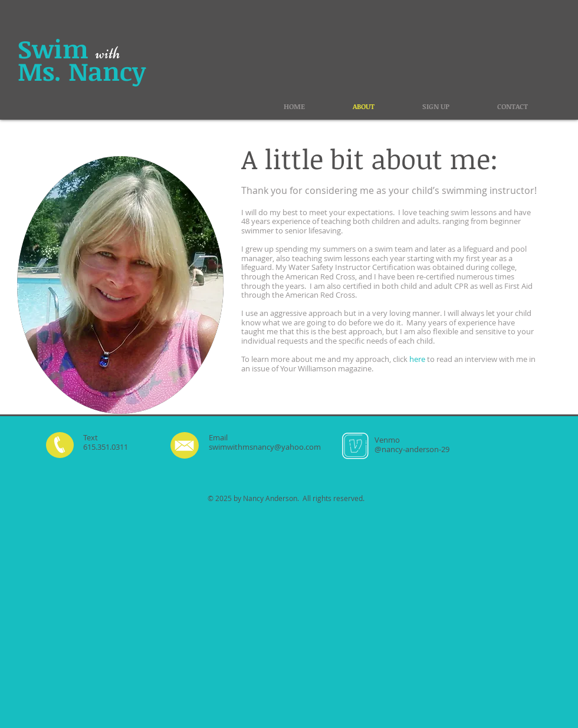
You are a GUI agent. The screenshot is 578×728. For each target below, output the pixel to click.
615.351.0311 (106, 447)
